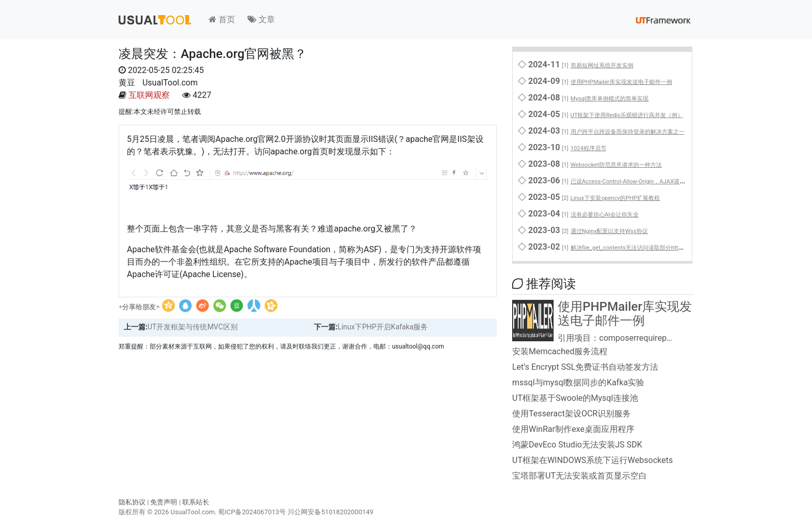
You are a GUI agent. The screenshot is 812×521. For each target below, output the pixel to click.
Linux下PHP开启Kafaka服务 (383, 327)
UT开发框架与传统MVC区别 (193, 327)
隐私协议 (132, 502)
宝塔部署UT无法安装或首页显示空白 (579, 476)
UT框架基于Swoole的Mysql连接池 (575, 398)
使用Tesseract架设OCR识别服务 (571, 414)
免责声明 (164, 502)
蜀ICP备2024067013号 (252, 512)
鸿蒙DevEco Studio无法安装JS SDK (577, 445)
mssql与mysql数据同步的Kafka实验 (578, 382)
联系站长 (196, 502)
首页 (222, 19)
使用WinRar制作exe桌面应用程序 (573, 429)
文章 (261, 19)
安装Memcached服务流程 (560, 351)
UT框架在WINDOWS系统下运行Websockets (592, 460)
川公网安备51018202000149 (330, 512)
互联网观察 (149, 95)
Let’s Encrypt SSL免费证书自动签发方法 (585, 367)
